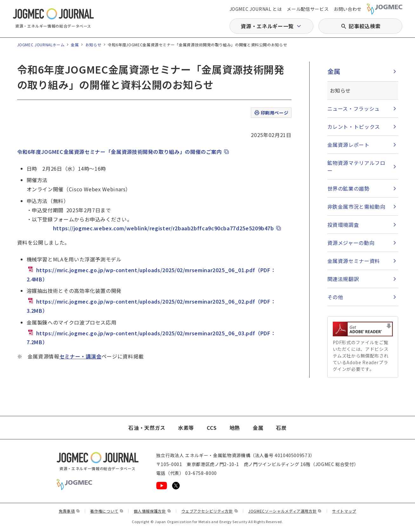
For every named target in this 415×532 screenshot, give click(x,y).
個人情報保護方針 (152, 511)
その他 (335, 297)
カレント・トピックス (354, 127)
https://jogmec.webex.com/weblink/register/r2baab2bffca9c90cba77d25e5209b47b (167, 228)
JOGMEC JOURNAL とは (256, 9)
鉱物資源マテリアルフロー (356, 167)
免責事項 (69, 511)
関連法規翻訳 (343, 279)
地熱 (235, 428)
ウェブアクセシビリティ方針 (210, 511)
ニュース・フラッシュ (354, 108)
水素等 (186, 428)
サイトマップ (344, 511)
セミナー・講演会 (80, 356)
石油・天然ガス (147, 428)
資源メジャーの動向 (351, 243)
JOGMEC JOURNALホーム (41, 45)
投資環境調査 (343, 225)
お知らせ (94, 45)
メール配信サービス (308, 9)
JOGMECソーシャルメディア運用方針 (285, 511)
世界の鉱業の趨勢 (348, 188)
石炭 (281, 428)
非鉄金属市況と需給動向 (356, 207)
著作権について (107, 511)
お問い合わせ (348, 9)
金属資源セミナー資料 (354, 261)
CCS (212, 428)
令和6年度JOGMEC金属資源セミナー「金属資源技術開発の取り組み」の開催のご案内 (124, 152)
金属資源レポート (348, 145)
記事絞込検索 (365, 26)
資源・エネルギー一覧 (267, 26)
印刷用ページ (271, 113)
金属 (75, 45)
